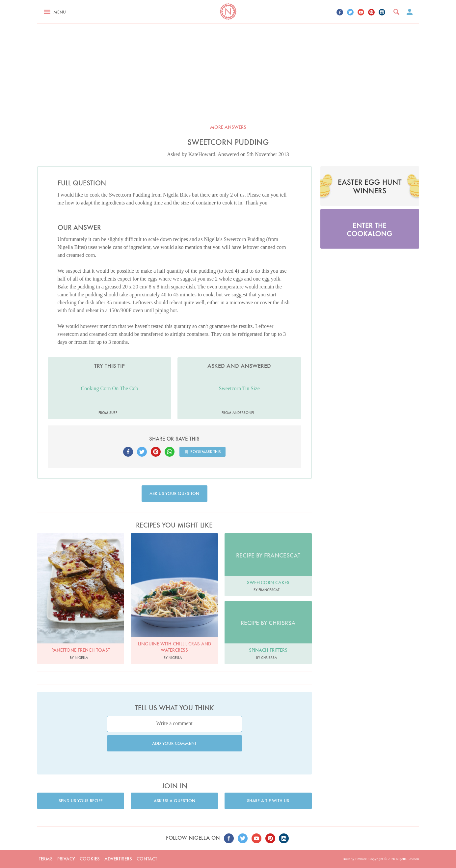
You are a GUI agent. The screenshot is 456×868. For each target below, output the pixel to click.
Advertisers (118, 859)
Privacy (66, 859)
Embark (361, 859)
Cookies (90, 859)
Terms (46, 859)
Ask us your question (174, 493)
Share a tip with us (268, 801)
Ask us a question (174, 801)
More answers (228, 127)
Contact (147, 859)
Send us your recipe (81, 801)
